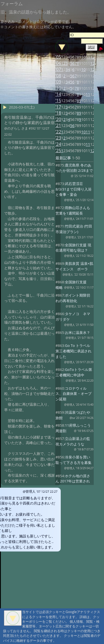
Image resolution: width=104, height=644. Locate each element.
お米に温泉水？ (78, 332)
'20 (58, 119)
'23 (58, 138)
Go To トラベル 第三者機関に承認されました (73, 351)
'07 (58, 69)
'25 (58, 151)
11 (88, 57)
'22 (58, 132)
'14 (58, 94)
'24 (58, 144)
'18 (58, 113)
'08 (58, 76)
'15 (58, 101)
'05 (58, 57)
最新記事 (63, 158)
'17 (58, 107)
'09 (58, 82)
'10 (58, 88)
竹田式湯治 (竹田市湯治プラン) (74, 229)
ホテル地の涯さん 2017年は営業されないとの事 (73, 481)
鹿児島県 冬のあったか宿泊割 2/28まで (74, 168)
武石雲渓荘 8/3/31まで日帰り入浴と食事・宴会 (73, 189)
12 (92, 57)
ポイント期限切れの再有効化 (73, 298)
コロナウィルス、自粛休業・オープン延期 (73, 394)
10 (83, 57)
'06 (58, 63)
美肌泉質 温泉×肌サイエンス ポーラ (74, 266)
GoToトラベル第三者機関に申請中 (74, 372)
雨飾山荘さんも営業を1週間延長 (73, 210)
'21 (58, 126)
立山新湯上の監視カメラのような (73, 441)
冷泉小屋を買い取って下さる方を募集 (73, 460)
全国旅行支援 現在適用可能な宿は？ (73, 248)
